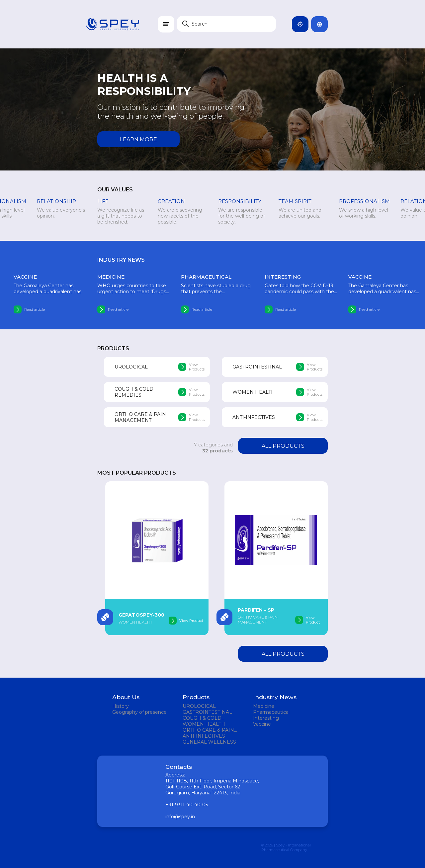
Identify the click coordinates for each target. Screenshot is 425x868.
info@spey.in (180, 817)
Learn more (138, 139)
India (303, 24)
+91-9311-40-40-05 (187, 805)
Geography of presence (139, 712)
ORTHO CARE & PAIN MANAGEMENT (208, 730)
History (121, 706)
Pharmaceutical (271, 712)
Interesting (266, 718)
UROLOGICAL (199, 706)
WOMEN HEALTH (204, 724)
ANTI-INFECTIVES (204, 736)
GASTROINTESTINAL (207, 712)
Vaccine (262, 724)
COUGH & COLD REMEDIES (202, 718)
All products (283, 446)
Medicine (264, 706)
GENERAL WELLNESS (209, 742)
